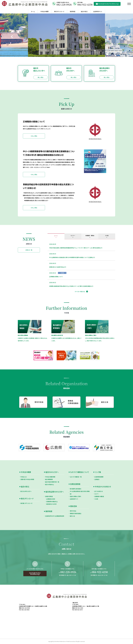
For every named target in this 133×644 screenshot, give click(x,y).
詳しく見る (41, 77)
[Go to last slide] (12, 37)
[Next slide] (121, 37)
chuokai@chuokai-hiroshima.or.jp (107, 4)
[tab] (56, 236)
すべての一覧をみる (80, 292)
